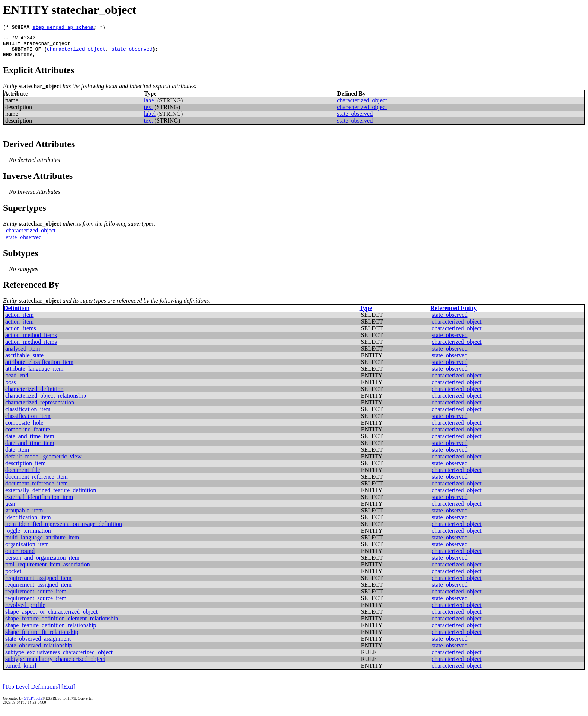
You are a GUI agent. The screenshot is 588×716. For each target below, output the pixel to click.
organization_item (27, 550)
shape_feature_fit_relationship (42, 637)
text (148, 113)
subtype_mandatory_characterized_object (55, 664)
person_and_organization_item (42, 563)
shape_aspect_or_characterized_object (51, 617)
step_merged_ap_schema (63, 28)
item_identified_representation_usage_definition (64, 530)
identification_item (28, 523)
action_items (21, 334)
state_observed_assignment (38, 644)
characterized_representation (40, 408)
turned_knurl (21, 671)
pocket (13, 577)
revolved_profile (25, 610)
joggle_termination (28, 536)
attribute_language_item (34, 374)
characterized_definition (34, 395)
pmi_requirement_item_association (48, 570)
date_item (17, 455)
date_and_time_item (30, 442)
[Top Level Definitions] (31, 692)
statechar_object (47, 46)
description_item (25, 469)
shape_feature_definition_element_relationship (62, 624)
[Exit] (68, 692)
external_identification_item (39, 503)
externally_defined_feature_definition (51, 496)
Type (366, 314)
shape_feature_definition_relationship (51, 631)
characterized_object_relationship (46, 401)
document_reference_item (37, 482)
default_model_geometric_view (43, 462)
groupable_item (24, 516)
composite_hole (24, 428)
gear (10, 509)
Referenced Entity (453, 314)
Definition (16, 314)
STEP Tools (33, 704)
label (150, 106)
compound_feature (28, 435)
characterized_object (76, 53)
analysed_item (22, 354)
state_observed (132, 53)
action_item (19, 320)
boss (10, 388)
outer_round (20, 556)
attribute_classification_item (39, 368)
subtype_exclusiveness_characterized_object (59, 658)
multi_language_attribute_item (42, 543)
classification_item (28, 415)
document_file (22, 476)
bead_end (17, 381)
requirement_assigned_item (38, 583)
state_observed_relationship (39, 651)
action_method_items (31, 341)
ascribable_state (24, 361)
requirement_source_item (36, 597)
